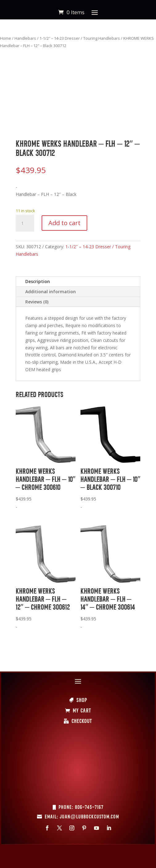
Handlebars (25, 38)
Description (38, 281)
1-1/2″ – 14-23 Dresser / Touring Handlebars (80, 38)
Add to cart (64, 223)
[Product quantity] (25, 223)
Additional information (51, 292)
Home (6, 38)
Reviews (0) (37, 302)
